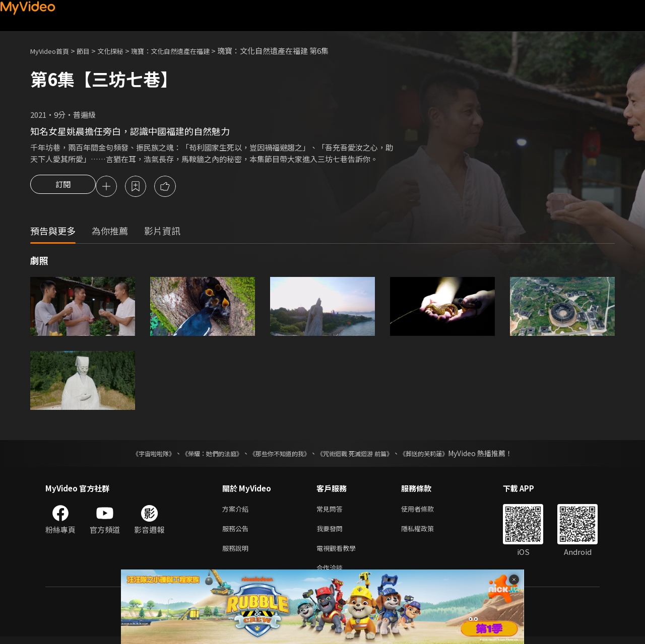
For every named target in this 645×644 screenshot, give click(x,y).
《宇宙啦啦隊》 (134, 455)
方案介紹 (237, 511)
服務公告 (237, 532)
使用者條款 (426, 511)
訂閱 (63, 187)
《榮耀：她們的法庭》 (201, 455)
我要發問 (332, 532)
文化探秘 (121, 51)
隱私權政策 (426, 532)
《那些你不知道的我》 (278, 455)
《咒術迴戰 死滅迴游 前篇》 (364, 455)
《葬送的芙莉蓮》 (443, 455)
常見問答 (332, 511)
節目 (91, 51)
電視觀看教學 (339, 553)
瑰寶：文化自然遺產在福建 (189, 51)
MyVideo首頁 (53, 51)
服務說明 (237, 553)
